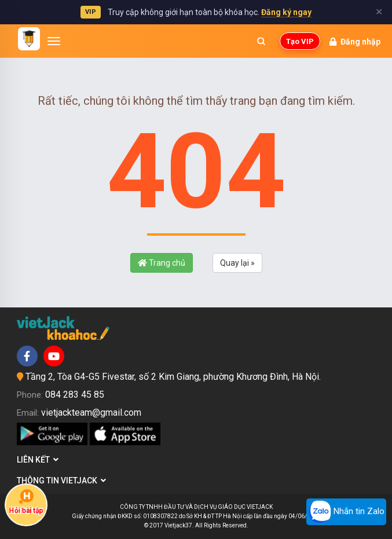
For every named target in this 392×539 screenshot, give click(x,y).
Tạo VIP (300, 41)
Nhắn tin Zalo (346, 512)
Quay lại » (237, 263)
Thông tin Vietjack (61, 481)
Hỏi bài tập (26, 502)
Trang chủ (162, 263)
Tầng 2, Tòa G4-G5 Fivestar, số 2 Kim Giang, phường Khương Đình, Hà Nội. (173, 377)
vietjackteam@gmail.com (91, 412)
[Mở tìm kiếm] (261, 41)
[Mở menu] (54, 41)
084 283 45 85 (75, 395)
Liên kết (38, 460)
